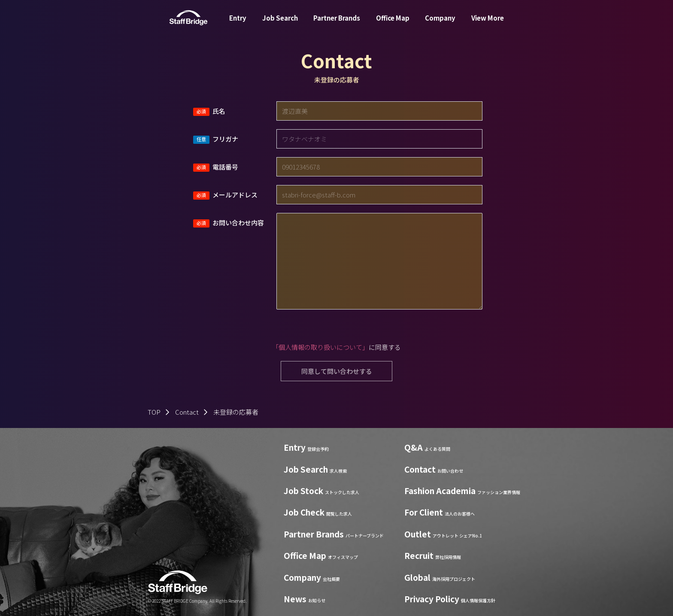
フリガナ (225, 139)
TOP (154, 412)
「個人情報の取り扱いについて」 (320, 347)
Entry (238, 23)
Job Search (280, 23)
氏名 (219, 111)
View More (488, 23)
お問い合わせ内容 (238, 223)
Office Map (393, 23)
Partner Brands (337, 23)
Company (440, 23)
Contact (187, 412)
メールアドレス (235, 195)
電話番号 (225, 167)
